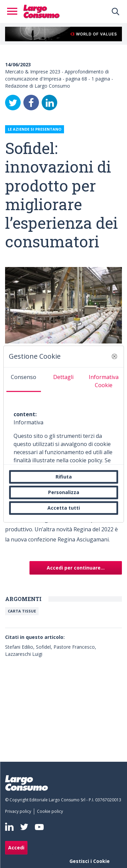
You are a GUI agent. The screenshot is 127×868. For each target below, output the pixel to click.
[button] (114, 356)
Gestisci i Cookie (90, 861)
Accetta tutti (64, 508)
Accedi (16, 848)
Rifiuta (64, 477)
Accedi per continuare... (76, 568)
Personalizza (64, 492)
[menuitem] (19, 811)
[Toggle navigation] (14, 12)
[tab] (23, 380)
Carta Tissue (22, 611)
